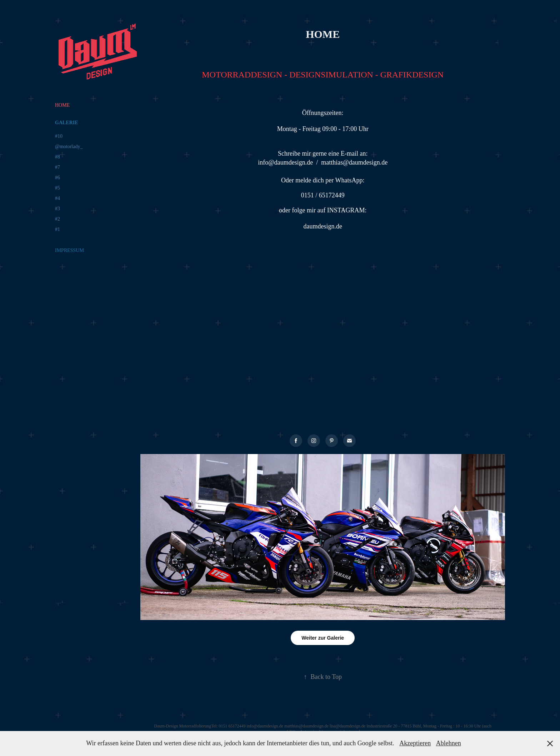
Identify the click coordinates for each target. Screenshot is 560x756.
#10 (59, 136)
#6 (57, 178)
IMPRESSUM (69, 250)
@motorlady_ (69, 147)
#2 (57, 219)
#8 (57, 157)
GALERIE (67, 123)
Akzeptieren (415, 743)
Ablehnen (449, 743)
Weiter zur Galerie (323, 638)
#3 (57, 209)
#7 (57, 167)
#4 (57, 198)
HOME (62, 105)
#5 (57, 188)
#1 (57, 229)
